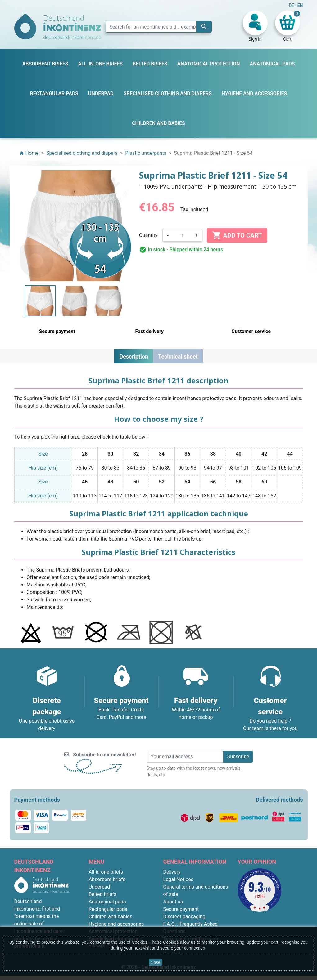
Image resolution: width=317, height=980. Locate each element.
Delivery (172, 872)
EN (300, 5)
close (155, 962)
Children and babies (111, 917)
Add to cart (237, 235)
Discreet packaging (184, 917)
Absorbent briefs (107, 879)
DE (292, 5)
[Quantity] (182, 235)
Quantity (148, 235)
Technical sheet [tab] (178, 356)
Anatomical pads (107, 902)
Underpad (100, 887)
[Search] (159, 27)
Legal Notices (178, 879)
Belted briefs (103, 894)
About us (173, 902)
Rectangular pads (108, 909)
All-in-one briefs (106, 872)
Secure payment (181, 909)
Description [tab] (134, 356)
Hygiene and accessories (116, 924)
